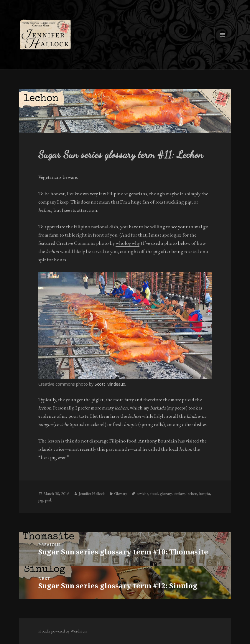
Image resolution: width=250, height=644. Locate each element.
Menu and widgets (223, 43)
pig (41, 500)
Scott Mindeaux (110, 384)
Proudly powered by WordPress (63, 631)
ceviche (142, 493)
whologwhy (128, 243)
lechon (192, 493)
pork (48, 500)
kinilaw (179, 493)
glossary (166, 493)
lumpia (205, 493)
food (154, 493)
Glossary (121, 493)
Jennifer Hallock (92, 493)
